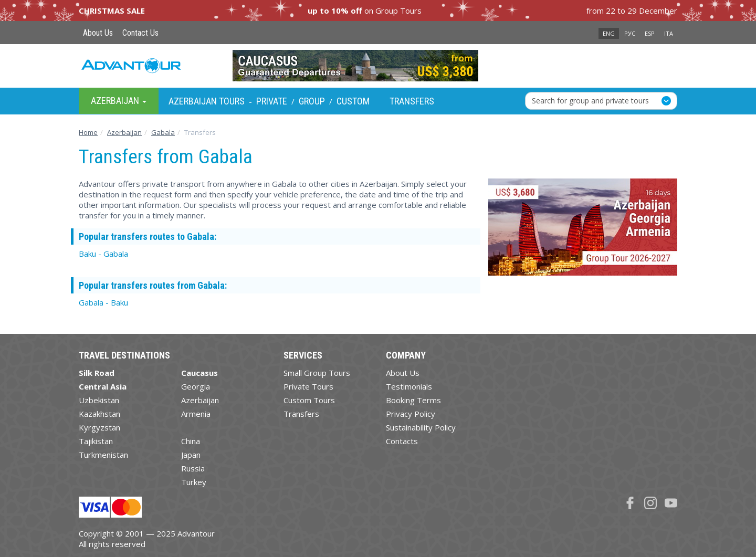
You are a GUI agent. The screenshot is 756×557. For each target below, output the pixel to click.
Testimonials (409, 386)
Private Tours (308, 386)
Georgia (196, 386)
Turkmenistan (103, 455)
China (191, 441)
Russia (193, 468)
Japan (191, 455)
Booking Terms (413, 400)
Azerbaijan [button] (119, 101)
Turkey (194, 482)
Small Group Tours (317, 373)
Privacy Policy (411, 414)
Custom (353, 101)
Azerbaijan (200, 400)
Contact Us (140, 33)
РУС (630, 33)
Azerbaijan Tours (207, 101)
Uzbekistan (99, 400)
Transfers (412, 101)
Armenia (196, 414)
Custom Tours (309, 400)
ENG (609, 33)
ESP (650, 33)
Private (272, 101)
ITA (669, 33)
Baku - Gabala (103, 254)
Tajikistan (96, 441)
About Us (98, 33)
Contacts (402, 441)
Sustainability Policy (421, 427)
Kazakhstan (99, 414)
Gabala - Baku (103, 302)
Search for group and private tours (590, 101)
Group (312, 101)
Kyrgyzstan (99, 427)
